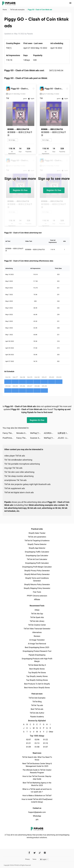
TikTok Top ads (37, 705)
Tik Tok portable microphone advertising (22, 464)
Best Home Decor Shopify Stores (37, 688)
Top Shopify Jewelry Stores (37, 676)
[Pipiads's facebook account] (29, 853)
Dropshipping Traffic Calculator (37, 552)
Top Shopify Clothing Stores (37, 680)
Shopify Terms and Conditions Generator (37, 579)
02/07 (29, 740)
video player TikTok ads (15, 456)
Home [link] (5, 10)
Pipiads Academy (37, 717)
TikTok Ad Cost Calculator (37, 559)
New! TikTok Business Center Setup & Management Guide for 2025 (37, 765)
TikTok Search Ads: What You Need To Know (37, 758)
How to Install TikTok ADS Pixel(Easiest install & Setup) (37, 801)
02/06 (37, 740)
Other (50, 732)
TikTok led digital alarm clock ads (19, 492)
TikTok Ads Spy (37, 614)
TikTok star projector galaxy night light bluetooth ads (27, 484)
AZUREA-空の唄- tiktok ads (51, 433)
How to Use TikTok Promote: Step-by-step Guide (37, 778)
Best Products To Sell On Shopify (37, 684)
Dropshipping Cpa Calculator (37, 556)
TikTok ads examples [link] (17, 10)
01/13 (37, 743)
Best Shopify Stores (37, 669)
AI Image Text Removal (37, 644)
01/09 (29, 747)
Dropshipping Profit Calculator (37, 563)
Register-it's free (20, 190)
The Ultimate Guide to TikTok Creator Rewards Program (37, 771)
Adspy (37, 610)
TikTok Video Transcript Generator (37, 629)
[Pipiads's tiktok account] (40, 853)
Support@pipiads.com (37, 812)
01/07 (45, 747)
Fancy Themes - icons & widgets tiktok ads (10, 433)
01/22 (45, 740)
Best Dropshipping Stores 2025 (37, 647)
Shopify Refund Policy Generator (37, 574)
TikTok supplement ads (15, 488)
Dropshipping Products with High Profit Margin (37, 660)
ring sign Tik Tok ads (13, 468)
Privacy (27, 859)
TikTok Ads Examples (37, 698)
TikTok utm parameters (37, 537)
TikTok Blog (37, 702)
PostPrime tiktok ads (10, 438)
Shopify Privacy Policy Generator (37, 571)
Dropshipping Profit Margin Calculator (37, 567)
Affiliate (37, 600)
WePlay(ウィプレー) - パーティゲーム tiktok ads (37, 433)
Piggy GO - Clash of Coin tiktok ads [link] (40, 10)
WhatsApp (37, 816)
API (37, 820)
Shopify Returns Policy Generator (37, 584)
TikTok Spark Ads (37, 617)
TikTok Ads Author (37, 713)
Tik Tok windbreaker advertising (18, 460)
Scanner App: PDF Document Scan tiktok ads (37, 438)
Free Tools (37, 592)
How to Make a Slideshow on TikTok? (37, 796)
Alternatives (37, 632)
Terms (34, 859)
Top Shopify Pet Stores (37, 673)
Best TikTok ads (37, 709)
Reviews (37, 636)
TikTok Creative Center (37, 625)
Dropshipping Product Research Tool (37, 651)
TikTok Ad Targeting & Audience (37, 541)
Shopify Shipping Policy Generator (37, 588)
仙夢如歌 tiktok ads (64, 433)
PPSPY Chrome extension (37, 596)
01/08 (37, 747)
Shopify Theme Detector (37, 544)
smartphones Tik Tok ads (15, 480)
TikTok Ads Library (37, 621)
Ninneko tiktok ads (23, 433)
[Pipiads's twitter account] (34, 853)
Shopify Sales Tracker (37, 533)
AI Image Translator (37, 640)
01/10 (45, 743)
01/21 (29, 743)
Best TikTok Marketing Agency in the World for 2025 (37, 784)
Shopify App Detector (37, 548)
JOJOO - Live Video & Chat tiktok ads (64, 438)
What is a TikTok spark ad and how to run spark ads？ (37, 790)
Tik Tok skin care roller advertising (19, 472)
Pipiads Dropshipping (37, 655)
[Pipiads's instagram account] (45, 853)
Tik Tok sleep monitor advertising (19, 476)
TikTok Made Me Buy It (37, 665)
